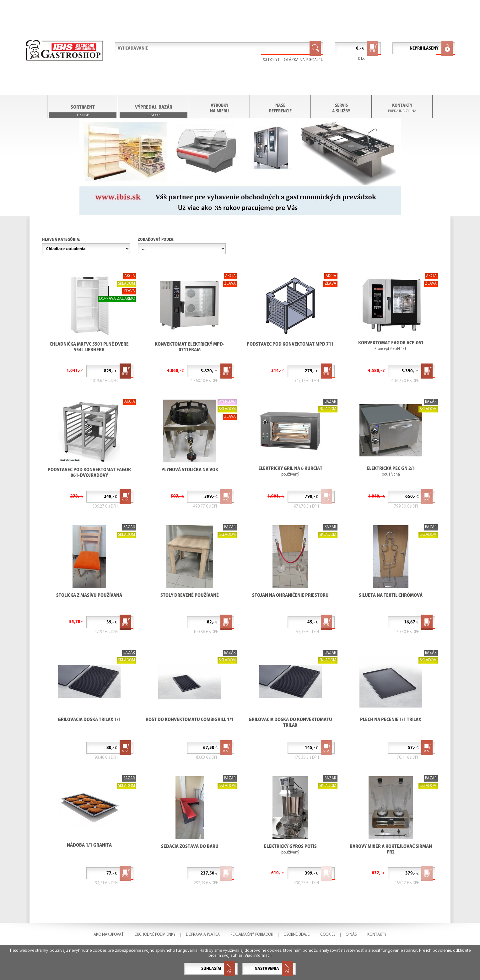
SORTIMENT (83, 111)
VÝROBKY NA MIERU (219, 108)
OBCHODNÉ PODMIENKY (155, 935)
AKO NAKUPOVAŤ (109, 935)
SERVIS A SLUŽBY (341, 108)
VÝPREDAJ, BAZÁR (154, 111)
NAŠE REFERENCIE (280, 108)
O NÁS (351, 935)
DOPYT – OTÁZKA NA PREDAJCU (293, 60)
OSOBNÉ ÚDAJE (297, 935)
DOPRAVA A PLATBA (203, 935)
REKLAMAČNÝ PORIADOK (252, 935)
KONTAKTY (402, 105)
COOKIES (328, 935)
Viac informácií (258, 956)
